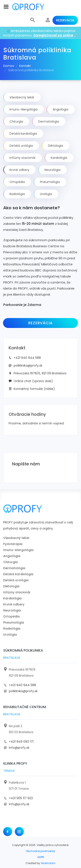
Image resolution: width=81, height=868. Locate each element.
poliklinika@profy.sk (28, 365)
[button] (33, 20)
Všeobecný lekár (16, 538)
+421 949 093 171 (21, 742)
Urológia (10, 635)
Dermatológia (14, 568)
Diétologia (11, 586)
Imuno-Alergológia (18, 550)
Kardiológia (12, 598)
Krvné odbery (14, 604)
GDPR (41, 857)
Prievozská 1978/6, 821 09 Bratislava (40, 373)
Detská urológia (16, 580)
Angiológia (12, 556)
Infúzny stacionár (17, 592)
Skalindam (48, 863)
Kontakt (25, 66)
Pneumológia (14, 622)
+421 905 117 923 (21, 798)
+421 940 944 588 (27, 358)
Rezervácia (65, 20)
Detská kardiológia (18, 574)
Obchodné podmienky (40, 851)
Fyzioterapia (13, 544)
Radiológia (12, 629)
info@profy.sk (19, 748)
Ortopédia (11, 616)
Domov (9, 66)
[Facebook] (8, 832)
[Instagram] (19, 832)
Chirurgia (10, 562)
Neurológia (12, 610)
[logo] (28, 7)
